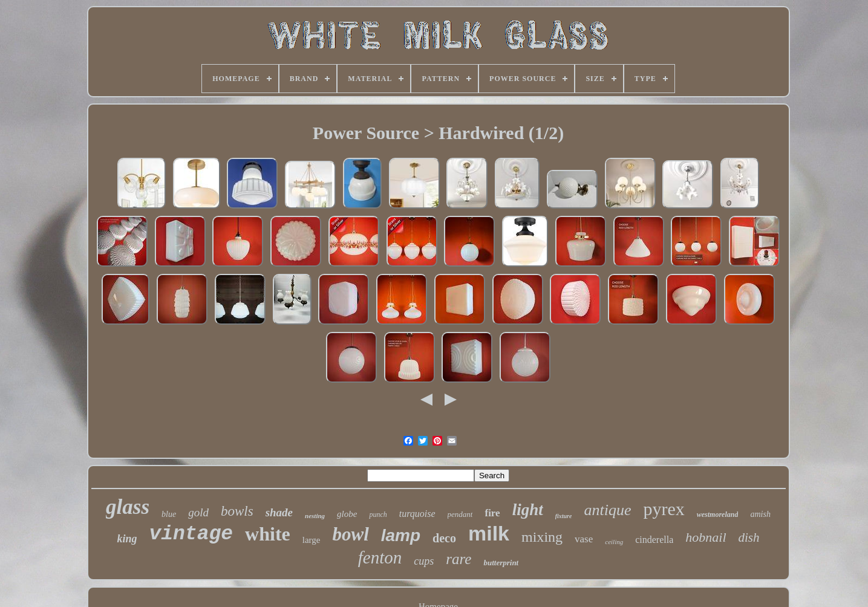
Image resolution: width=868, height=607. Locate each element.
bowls (237, 511)
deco (444, 538)
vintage (191, 534)
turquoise (417, 514)
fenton (380, 557)
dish (749, 537)
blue (169, 514)
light (528, 510)
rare (458, 559)
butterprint (501, 563)
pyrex (664, 509)
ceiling (614, 542)
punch (378, 514)
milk (489, 533)
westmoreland (718, 514)
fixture (564, 516)
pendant (460, 514)
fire (492, 513)
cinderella (654, 540)
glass (128, 507)
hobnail (706, 537)
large (312, 540)
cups (424, 561)
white (268, 534)
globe (347, 514)
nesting (315, 516)
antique (607, 510)
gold (198, 512)
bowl (350, 534)
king (127, 539)
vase (584, 539)
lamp (401, 535)
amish (760, 514)
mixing (542, 537)
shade (279, 512)
